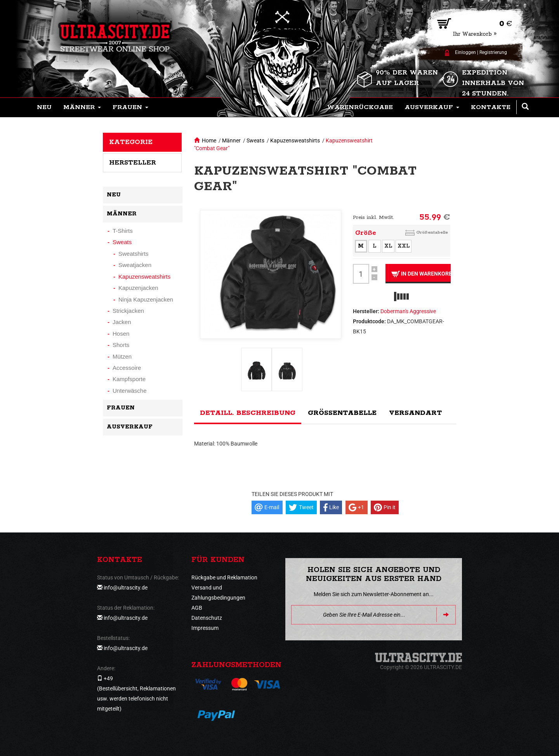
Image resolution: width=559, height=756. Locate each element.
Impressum (205, 628)
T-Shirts (123, 231)
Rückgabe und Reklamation (224, 577)
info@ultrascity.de (126, 588)
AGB (197, 608)
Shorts (121, 345)
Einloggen (465, 52)
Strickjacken (128, 311)
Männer (231, 140)
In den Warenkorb (421, 274)
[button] (82, 108)
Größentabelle (432, 232)
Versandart (415, 413)
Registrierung (493, 52)
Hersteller (133, 163)
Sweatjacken (135, 265)
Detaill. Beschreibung (248, 413)
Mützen (122, 356)
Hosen (121, 334)
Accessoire (127, 368)
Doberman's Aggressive (408, 311)
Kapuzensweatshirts (295, 140)
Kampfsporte (129, 379)
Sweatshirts (134, 254)
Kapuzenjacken (138, 288)
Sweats (255, 140)
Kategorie (131, 142)
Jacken (122, 322)
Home (209, 140)
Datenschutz (207, 618)
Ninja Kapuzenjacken (146, 299)
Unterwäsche (130, 391)
